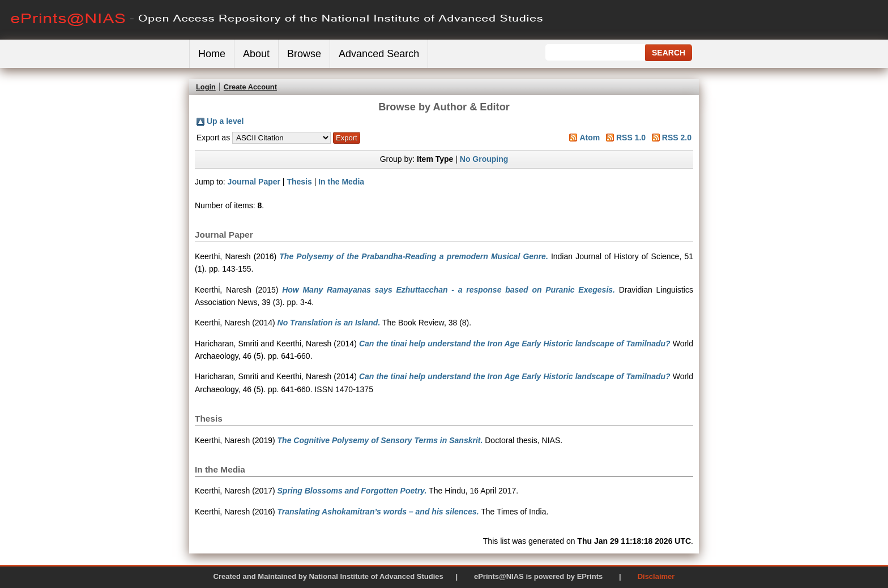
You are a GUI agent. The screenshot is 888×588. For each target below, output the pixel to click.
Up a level (225, 121)
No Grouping (484, 159)
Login (206, 87)
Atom (590, 138)
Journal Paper (254, 182)
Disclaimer (656, 576)
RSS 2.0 (677, 138)
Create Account (250, 87)
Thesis (299, 182)
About (256, 54)
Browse (304, 54)
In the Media (341, 182)
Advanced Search (379, 54)
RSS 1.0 (631, 138)
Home (212, 54)
